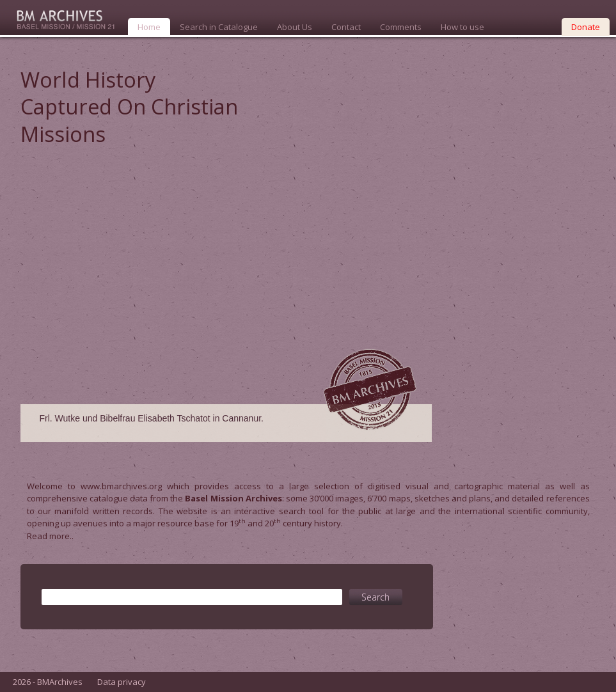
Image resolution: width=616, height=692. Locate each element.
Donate (586, 27)
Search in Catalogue (219, 27)
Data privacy (122, 682)
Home (149, 27)
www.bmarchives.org (121, 486)
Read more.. (50, 536)
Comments (401, 27)
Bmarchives (61, 18)
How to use (462, 27)
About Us (295, 27)
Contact (346, 27)
